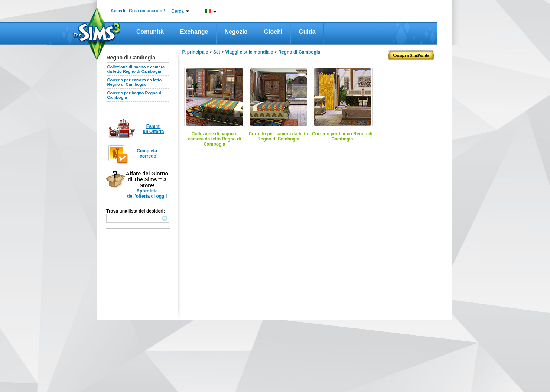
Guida (307, 32)
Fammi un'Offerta (154, 129)
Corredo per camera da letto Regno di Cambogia (135, 82)
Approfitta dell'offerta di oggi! (147, 194)
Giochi (273, 32)
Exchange (194, 32)
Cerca (177, 11)
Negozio (236, 32)
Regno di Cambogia (299, 52)
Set (217, 52)
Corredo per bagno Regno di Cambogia (342, 136)
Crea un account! (147, 11)
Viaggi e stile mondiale (249, 52)
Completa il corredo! (149, 153)
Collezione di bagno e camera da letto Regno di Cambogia (136, 69)
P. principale (195, 52)
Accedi (118, 11)
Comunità (150, 32)
